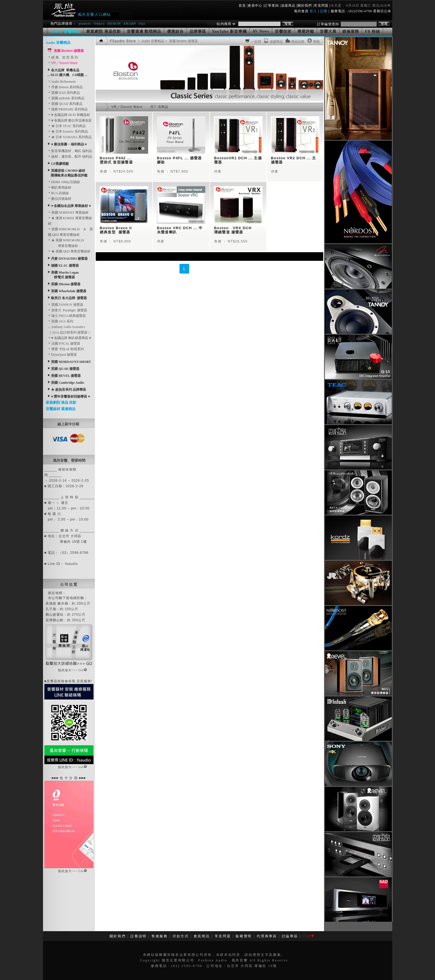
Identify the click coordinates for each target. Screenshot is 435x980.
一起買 (256, 42)
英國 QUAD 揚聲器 (65, 369)
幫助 (317, 42)
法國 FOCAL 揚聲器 (64, 343)
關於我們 (305, 6)
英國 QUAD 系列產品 (65, 104)
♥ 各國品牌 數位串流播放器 (70, 120)
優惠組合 (175, 31)
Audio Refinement (62, 82)
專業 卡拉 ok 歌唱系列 (66, 349)
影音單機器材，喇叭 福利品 (70, 151)
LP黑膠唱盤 (60, 164)
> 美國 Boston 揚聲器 (181, 41)
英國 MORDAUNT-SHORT (71, 362)
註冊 (324, 11)
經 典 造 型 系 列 (63, 57)
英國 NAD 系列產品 (64, 93)
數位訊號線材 (60, 199)
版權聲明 (244, 936)
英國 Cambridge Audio (68, 383)
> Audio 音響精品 (151, 41)
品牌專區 (198, 31)
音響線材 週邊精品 (61, 409)
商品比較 (298, 42)
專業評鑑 (306, 31)
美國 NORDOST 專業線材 (68, 213)
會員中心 (255, 6)
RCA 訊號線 (58, 193)
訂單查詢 (272, 6)
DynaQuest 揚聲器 (63, 355)
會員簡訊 (202, 936)
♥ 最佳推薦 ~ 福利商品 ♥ (69, 144)
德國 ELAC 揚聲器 (65, 266)
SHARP (130, 24)
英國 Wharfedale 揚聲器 (69, 291)
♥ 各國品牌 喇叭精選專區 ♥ (69, 338)
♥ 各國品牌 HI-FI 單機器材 (69, 115)
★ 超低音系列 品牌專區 (69, 390)
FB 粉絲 (372, 31)
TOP (308, 936)
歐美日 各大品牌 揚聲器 (69, 298)
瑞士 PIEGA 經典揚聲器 (67, 316)
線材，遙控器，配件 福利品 (70, 156)
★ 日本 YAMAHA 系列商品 (70, 137)
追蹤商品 (288, 6)
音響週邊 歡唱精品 (144, 31)
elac (142, 24)
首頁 (242, 6)
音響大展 (328, 31)
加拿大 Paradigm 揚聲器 (68, 310)
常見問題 (321, 6)
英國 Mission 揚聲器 (66, 284)
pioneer (85, 24)
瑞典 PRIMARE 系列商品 (68, 109)
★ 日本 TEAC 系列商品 (67, 126)
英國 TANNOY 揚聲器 (66, 305)
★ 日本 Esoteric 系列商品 (68, 132)
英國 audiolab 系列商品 (66, 98)
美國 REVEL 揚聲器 (66, 376)
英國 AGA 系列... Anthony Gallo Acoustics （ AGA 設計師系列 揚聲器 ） (70, 327)
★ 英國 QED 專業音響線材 (69, 251)
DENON (115, 24)
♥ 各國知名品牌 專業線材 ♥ (71, 206)
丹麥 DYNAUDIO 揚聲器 (69, 259)
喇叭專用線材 (60, 188)
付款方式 (181, 936)
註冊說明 (139, 936)
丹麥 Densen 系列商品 (65, 87)
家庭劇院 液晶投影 (104, 31)
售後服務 (160, 936)
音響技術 (283, 31)
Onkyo (99, 24)
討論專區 (290, 936)
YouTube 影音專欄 (229, 31)
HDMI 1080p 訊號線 (64, 182)
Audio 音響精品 (58, 43)
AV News (261, 31)
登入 (313, 11)
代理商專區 (267, 936)
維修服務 (351, 31)
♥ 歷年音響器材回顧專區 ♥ (70, 396)
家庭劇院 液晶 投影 (61, 402)
